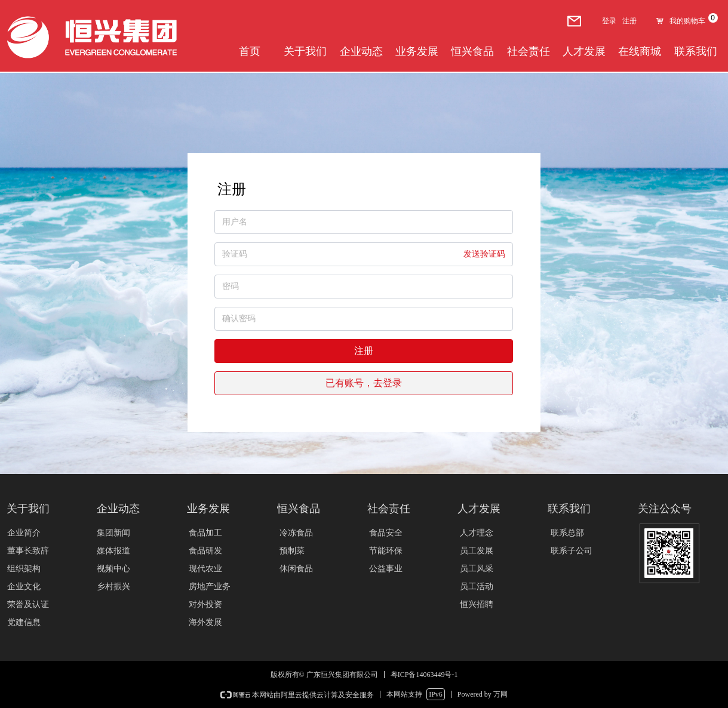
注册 (364, 351)
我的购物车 (687, 21)
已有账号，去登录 (364, 383)
